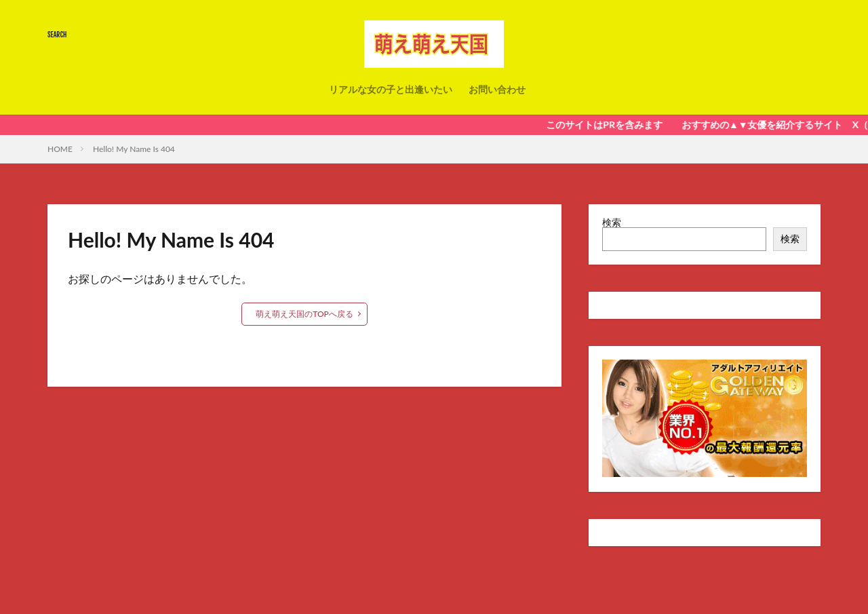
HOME (60, 149)
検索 (612, 222)
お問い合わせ (497, 89)
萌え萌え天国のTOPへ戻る (304, 314)
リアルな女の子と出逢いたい (391, 89)
